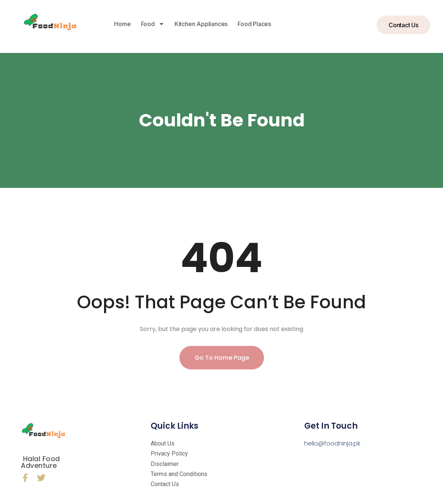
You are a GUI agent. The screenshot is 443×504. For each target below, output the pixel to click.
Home (122, 24)
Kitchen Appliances (201, 24)
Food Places (254, 24)
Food (153, 24)
